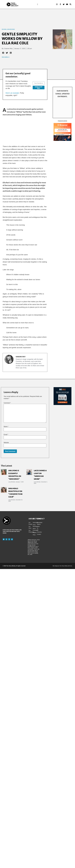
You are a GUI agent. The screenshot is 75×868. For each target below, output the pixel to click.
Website (6, 443)
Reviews (4, 29)
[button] (37, 5)
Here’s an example (12, 93)
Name (6, 427)
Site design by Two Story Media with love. (62, 566)
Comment (7, 403)
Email (6, 435)
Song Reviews (11, 29)
